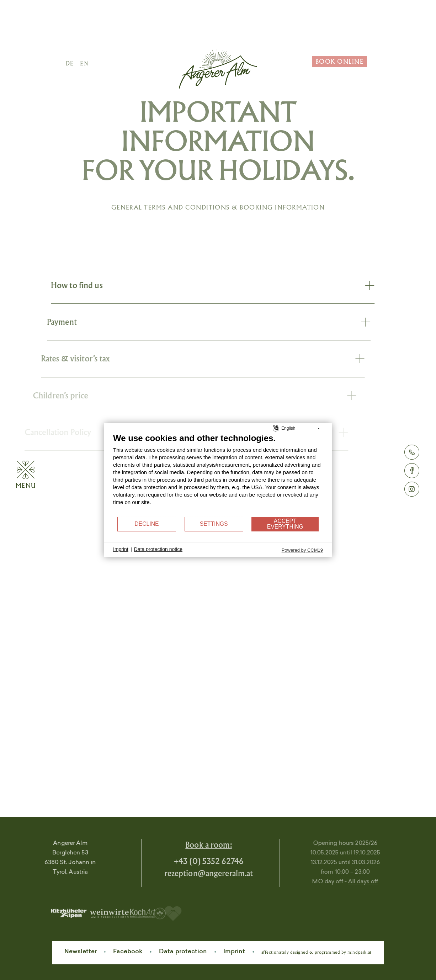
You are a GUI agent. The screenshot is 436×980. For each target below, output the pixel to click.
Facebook (128, 952)
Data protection (183, 952)
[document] (218, 474)
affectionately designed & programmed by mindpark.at (317, 952)
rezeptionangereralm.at (187, 873)
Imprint (234, 952)
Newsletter (81, 952)
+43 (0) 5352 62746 (187, 861)
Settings (214, 524)
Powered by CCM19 (302, 550)
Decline (147, 524)
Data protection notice (158, 549)
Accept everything (285, 524)
